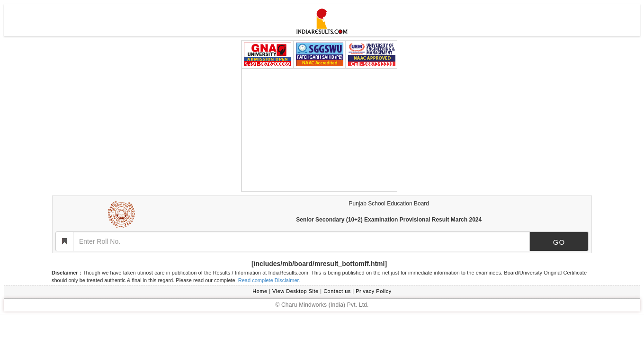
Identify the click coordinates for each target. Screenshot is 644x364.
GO (559, 242)
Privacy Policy (373, 291)
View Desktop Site (295, 291)
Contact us (337, 291)
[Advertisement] (320, 130)
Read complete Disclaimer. (268, 280)
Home (260, 291)
